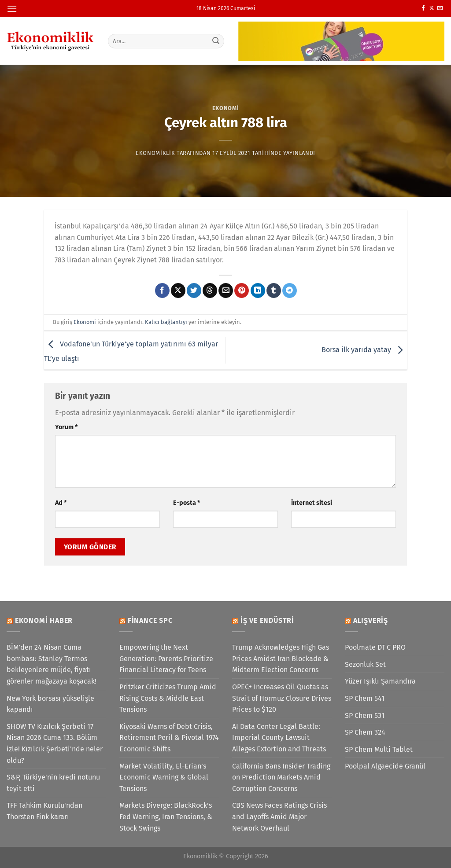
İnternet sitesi (312, 503)
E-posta (187, 503)
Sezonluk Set (365, 664)
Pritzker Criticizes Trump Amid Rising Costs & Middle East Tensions (168, 698)
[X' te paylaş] (178, 291)
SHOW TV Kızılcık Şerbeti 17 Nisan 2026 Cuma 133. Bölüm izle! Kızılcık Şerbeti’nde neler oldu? (55, 743)
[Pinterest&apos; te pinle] (242, 291)
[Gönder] (216, 41)
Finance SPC (150, 620)
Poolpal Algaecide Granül (385, 766)
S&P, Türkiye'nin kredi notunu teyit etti (53, 783)
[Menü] (12, 9)
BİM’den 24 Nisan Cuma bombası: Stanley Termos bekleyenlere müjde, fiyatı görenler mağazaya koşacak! (52, 664)
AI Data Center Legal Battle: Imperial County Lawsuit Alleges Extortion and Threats (279, 738)
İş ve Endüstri (267, 620)
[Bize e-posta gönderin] (440, 8)
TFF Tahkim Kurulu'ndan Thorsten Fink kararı (44, 811)
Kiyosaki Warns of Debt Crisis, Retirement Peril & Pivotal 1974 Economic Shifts (169, 738)
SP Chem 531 (365, 715)
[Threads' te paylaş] (210, 291)
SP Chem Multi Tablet (379, 749)
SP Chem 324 (365, 732)
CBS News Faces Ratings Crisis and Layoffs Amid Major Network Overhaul (279, 817)
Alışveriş (371, 620)
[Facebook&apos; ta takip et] (423, 8)
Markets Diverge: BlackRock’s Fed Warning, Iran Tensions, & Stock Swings (166, 817)
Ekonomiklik (155, 153)
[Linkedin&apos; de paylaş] (258, 291)
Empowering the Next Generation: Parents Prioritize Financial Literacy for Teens (166, 658)
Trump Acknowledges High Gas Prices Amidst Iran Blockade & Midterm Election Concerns (281, 658)
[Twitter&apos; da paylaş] (194, 291)
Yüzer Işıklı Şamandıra (380, 681)
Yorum (66, 427)
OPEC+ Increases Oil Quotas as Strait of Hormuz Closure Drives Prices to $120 (282, 698)
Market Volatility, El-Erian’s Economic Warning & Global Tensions (164, 777)
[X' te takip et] (432, 8)
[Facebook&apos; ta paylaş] (162, 291)
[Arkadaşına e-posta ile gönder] (226, 291)
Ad (61, 503)
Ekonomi (226, 108)
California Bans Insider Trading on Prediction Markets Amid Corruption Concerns (281, 777)
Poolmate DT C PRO (375, 647)
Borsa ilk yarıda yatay (364, 350)
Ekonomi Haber (44, 620)
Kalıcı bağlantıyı (166, 322)
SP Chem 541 (365, 698)
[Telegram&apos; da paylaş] (290, 291)
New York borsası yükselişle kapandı (50, 704)
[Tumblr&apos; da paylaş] (274, 291)
